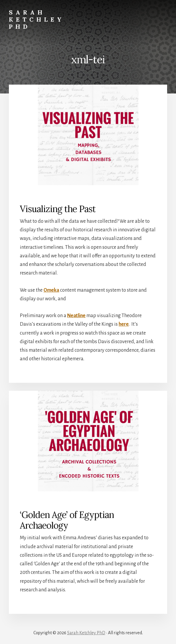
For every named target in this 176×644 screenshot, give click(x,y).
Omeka (51, 290)
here (124, 324)
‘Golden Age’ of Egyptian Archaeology (67, 520)
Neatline (76, 316)
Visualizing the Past (58, 209)
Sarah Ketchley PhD (37, 19)
